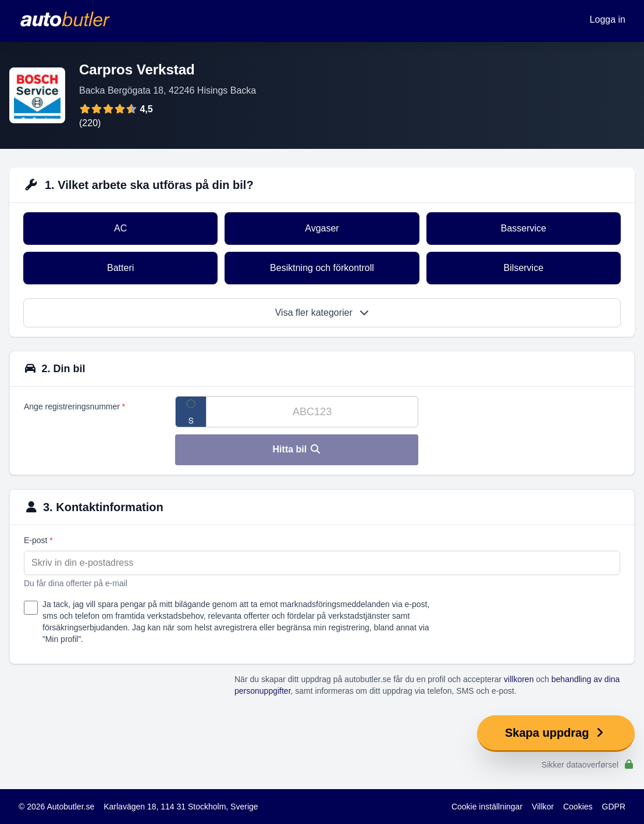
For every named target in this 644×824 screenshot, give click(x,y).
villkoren (519, 679)
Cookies (578, 807)
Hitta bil (297, 449)
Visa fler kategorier (322, 313)
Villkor (543, 807)
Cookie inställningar (487, 807)
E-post (38, 540)
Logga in (608, 19)
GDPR (614, 807)
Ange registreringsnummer (74, 406)
